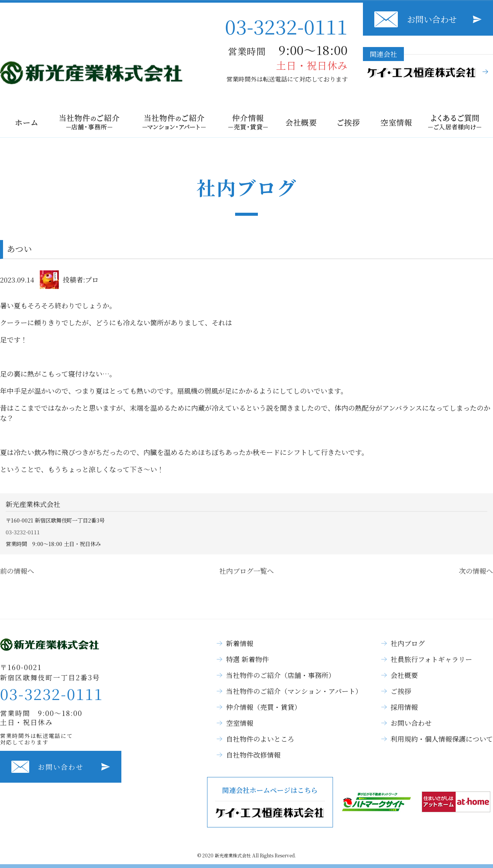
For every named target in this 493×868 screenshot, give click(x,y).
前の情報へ (17, 571)
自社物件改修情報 (253, 755)
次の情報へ (476, 571)
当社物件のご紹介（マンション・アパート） (294, 691)
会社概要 (404, 675)
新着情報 (240, 643)
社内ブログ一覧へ (246, 571)
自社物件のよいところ (260, 739)
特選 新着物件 (247, 659)
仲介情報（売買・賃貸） (264, 707)
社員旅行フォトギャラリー (431, 659)
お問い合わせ (432, 19)
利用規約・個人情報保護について (442, 739)
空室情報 (240, 723)
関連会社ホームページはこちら (270, 802)
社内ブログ (408, 643)
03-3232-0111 (286, 26)
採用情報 (404, 707)
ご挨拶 (401, 691)
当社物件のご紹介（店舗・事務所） (281, 675)
